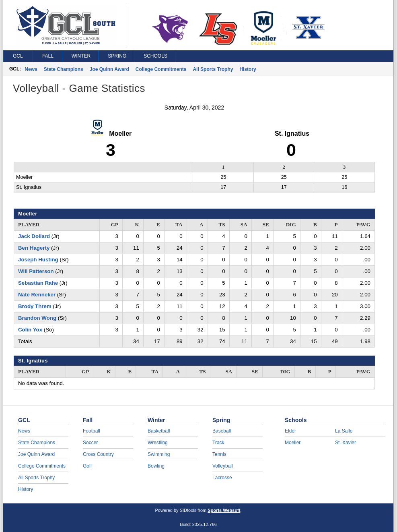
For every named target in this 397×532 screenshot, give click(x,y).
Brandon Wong (37, 318)
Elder (290, 431)
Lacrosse (222, 478)
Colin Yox (30, 330)
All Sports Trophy (213, 69)
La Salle (344, 431)
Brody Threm (35, 306)
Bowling (156, 466)
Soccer (90, 443)
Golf (87, 466)
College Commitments (161, 69)
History (248, 69)
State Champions (64, 69)
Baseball (222, 431)
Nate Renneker (37, 295)
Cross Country (98, 454)
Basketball (159, 431)
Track (218, 443)
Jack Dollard (34, 236)
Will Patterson (36, 271)
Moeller (293, 443)
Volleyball (223, 466)
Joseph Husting (38, 260)
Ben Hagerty (34, 248)
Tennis (219, 454)
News (31, 69)
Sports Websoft (224, 510)
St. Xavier (346, 443)
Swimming (159, 454)
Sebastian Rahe (38, 283)
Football (92, 431)
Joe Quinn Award (109, 69)
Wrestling (158, 443)
